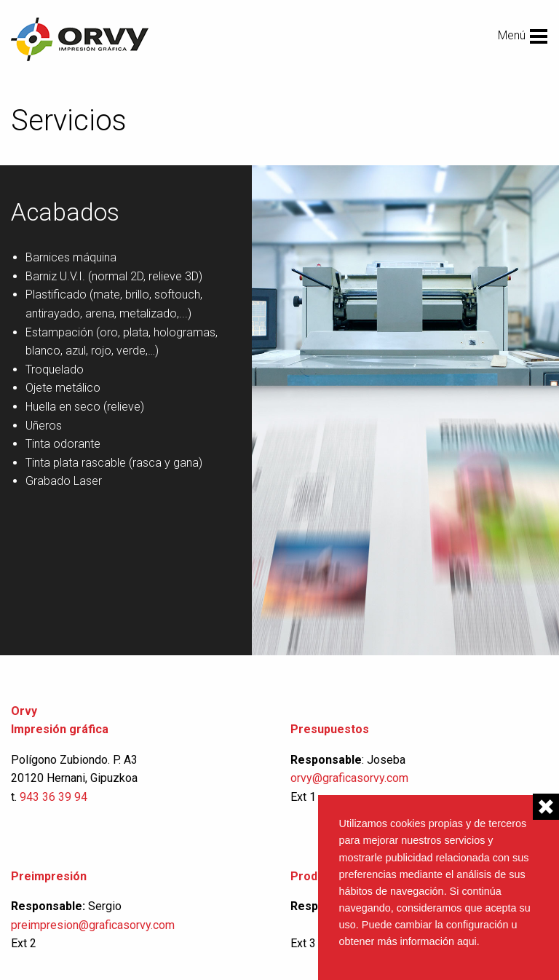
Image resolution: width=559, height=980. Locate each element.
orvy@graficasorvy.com (351, 778)
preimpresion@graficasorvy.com (93, 925)
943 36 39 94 (53, 797)
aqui (467, 941)
